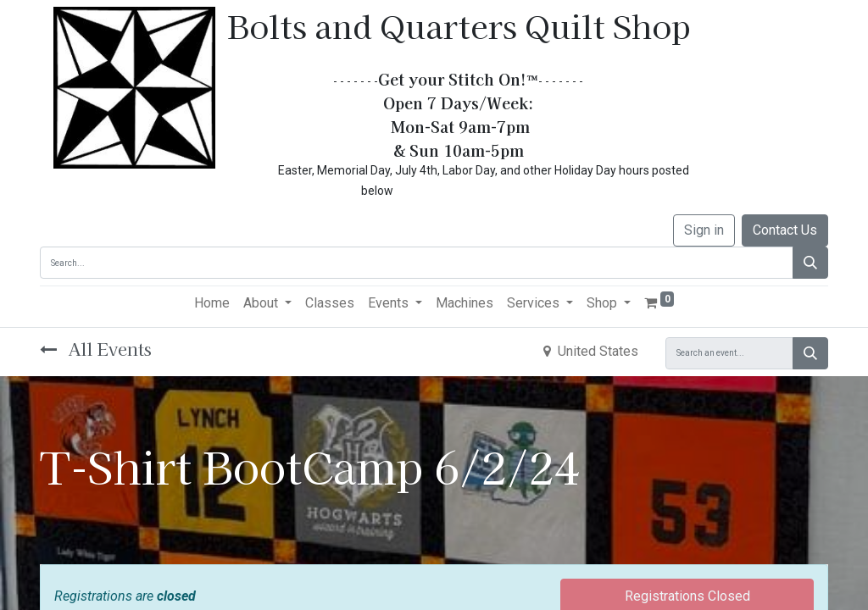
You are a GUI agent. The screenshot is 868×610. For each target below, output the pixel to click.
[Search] (810, 263)
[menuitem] (212, 303)
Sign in (704, 230)
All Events (96, 349)
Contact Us (785, 230)
